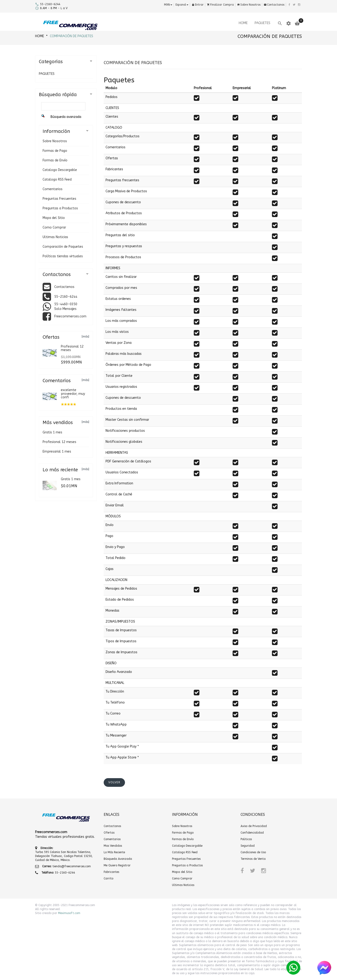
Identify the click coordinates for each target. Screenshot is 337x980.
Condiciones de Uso (253, 852)
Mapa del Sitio (54, 218)
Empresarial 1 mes (57, 452)
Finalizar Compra (220, 5)
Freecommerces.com (70, 316)
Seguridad (248, 846)
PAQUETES (47, 74)
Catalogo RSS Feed (57, 180)
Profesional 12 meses (59, 442)
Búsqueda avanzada (66, 117)
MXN (168, 5)
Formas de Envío (55, 160)
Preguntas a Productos (60, 208)
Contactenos (64, 287)
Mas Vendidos (113, 846)
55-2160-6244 (66, 297)
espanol (182, 5)
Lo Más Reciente (114, 852)
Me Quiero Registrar (117, 865)
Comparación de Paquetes (71, 36)
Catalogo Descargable (60, 170)
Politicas (246, 839)
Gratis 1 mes (52, 432)
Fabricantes (111, 872)
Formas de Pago (55, 151)
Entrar (198, 5)
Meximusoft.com (69, 913)
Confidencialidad (252, 833)
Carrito (108, 878)
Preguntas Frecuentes (59, 199)
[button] (114, 782)
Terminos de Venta (253, 859)
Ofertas (109, 833)
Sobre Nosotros (249, 5)
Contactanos (274, 5)
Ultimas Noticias (55, 237)
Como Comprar (54, 227)
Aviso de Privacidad (254, 826)
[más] (85, 337)
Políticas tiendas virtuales (63, 256)
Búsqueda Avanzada (118, 859)
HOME (40, 36)
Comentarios (53, 189)
